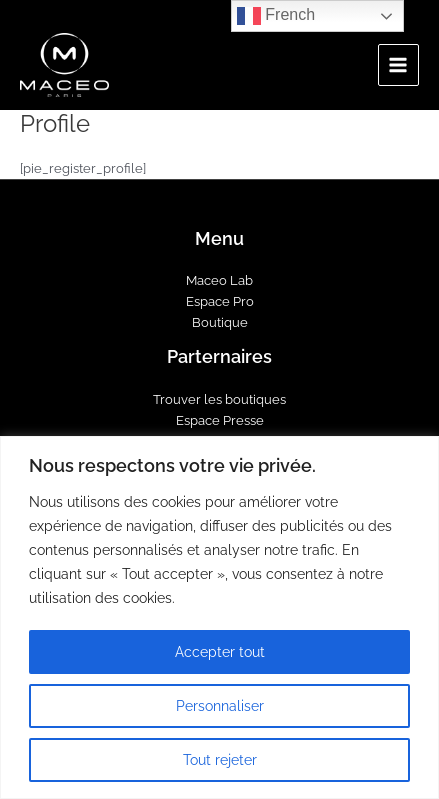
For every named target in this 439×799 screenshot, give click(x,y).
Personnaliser (220, 706)
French (276, 16)
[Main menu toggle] (398, 64)
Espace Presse (220, 420)
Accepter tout (220, 652)
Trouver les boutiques (219, 399)
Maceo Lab (219, 280)
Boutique (220, 322)
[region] (219, 617)
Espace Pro (220, 301)
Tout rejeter (220, 760)
